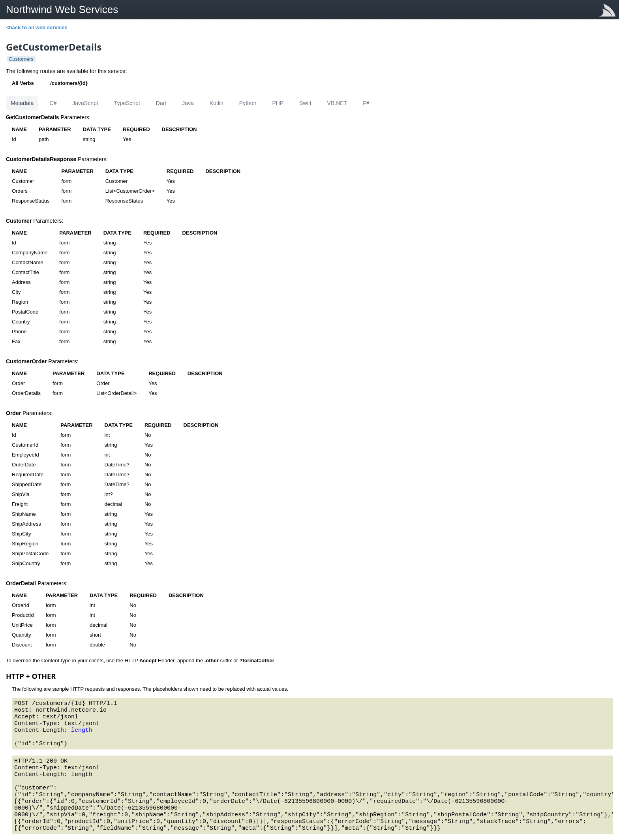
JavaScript (85, 103)
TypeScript (127, 103)
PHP (278, 103)
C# (53, 103)
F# (366, 103)
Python (248, 103)
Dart (161, 103)
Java (188, 103)
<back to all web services (37, 27)
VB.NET (337, 103)
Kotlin (217, 103)
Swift (305, 103)
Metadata (22, 103)
